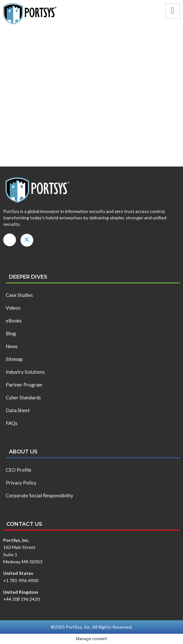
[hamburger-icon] (173, 11)
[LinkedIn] (10, 240)
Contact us (24, 524)
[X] (27, 240)
